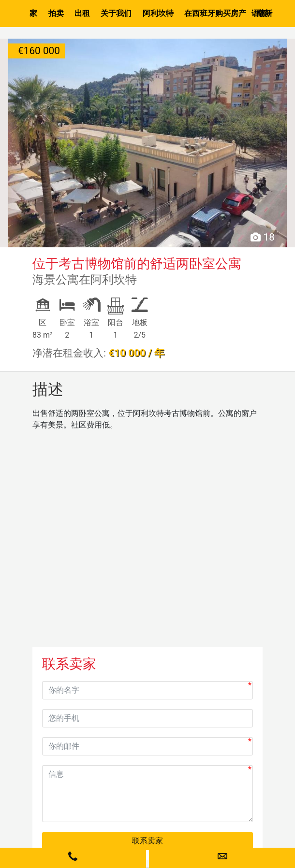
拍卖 (56, 13)
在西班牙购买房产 (215, 13)
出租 (82, 13)
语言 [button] (259, 13)
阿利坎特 (158, 13)
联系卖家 (147, 841)
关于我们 (116, 13)
